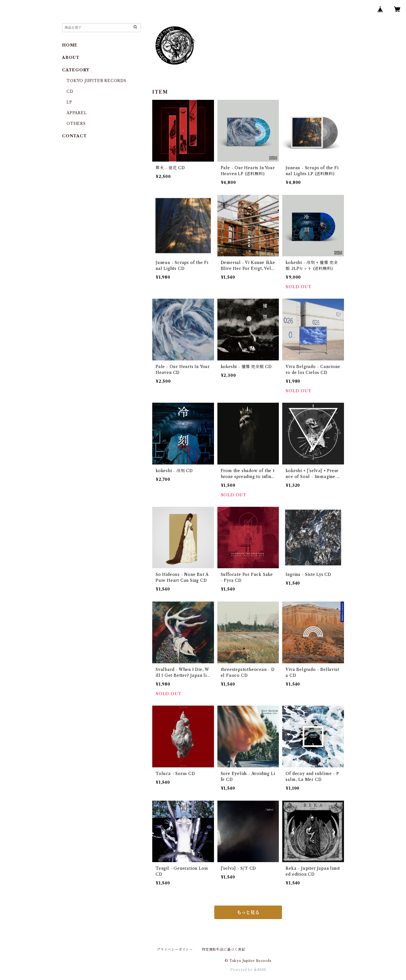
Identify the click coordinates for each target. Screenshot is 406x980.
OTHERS (76, 124)
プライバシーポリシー (175, 949)
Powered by (248, 970)
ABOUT (71, 58)
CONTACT (74, 136)
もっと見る (248, 912)
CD (70, 91)
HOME (70, 45)
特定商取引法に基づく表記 (224, 949)
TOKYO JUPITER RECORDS (96, 81)
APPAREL (77, 113)
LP (69, 102)
